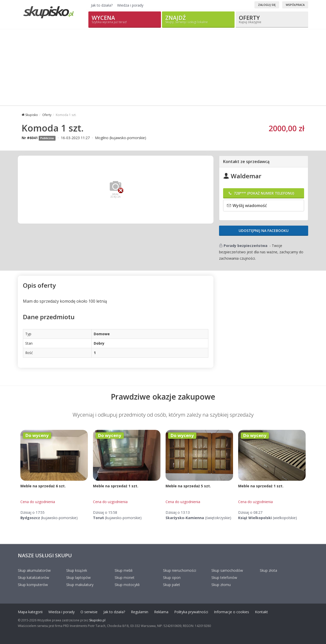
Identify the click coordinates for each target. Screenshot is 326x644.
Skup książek (77, 570)
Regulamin (140, 612)
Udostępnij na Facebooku (264, 231)
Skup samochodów (227, 570)
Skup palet (172, 585)
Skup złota (268, 570)
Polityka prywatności (191, 612)
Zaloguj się (267, 5)
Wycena (125, 19)
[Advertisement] (163, 67)
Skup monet (125, 577)
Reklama (161, 612)
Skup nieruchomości (180, 570)
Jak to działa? (102, 5)
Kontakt (261, 612)
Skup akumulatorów (34, 570)
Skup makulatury (80, 585)
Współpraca (295, 5)
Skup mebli (124, 570)
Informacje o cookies (232, 612)
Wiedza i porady (130, 5)
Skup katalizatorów (33, 577)
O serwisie (89, 612)
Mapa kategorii (30, 612)
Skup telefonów (224, 577)
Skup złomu (221, 585)
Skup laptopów (78, 577)
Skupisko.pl (97, 620)
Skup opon (172, 577)
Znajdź (198, 19)
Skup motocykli (127, 585)
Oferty (272, 19)
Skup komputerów (33, 585)
